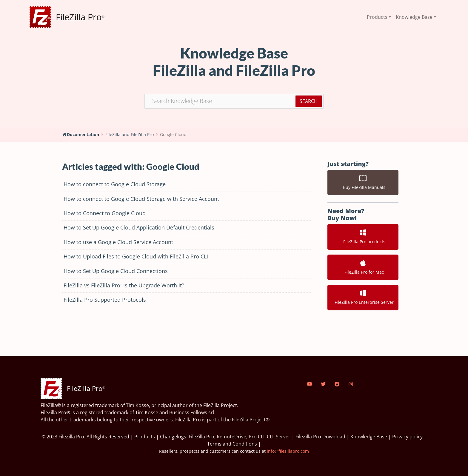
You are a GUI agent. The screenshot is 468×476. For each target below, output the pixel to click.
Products (145, 437)
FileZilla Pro (201, 437)
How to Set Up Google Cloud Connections (116, 271)
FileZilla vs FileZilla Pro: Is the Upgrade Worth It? (124, 285)
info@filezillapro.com (288, 451)
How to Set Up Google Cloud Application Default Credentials (139, 227)
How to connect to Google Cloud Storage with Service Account (141, 199)
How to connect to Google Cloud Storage (115, 184)
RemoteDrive (231, 437)
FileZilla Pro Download (320, 437)
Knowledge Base (369, 437)
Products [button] (377, 17)
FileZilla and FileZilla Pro (130, 134)
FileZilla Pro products (363, 237)
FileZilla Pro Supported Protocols (105, 300)
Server (283, 437)
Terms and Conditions (232, 444)
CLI (270, 437)
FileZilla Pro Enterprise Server (363, 297)
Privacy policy (407, 437)
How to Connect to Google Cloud (105, 213)
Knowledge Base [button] (414, 17)
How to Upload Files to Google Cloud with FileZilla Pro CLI (136, 256)
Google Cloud (173, 134)
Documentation (83, 134)
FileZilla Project (249, 420)
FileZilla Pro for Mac (363, 267)
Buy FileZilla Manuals (363, 182)
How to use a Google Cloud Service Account (118, 242)
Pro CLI (257, 437)
